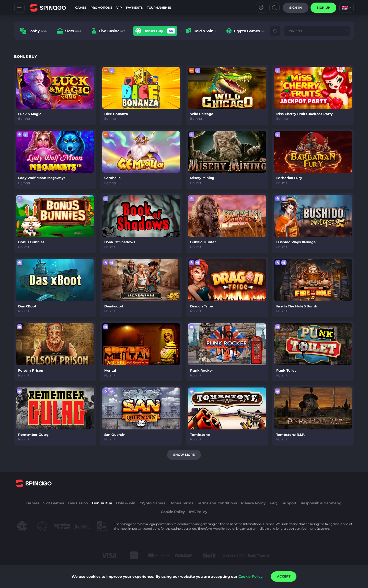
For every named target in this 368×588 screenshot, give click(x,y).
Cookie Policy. (251, 576)
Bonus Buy (102, 503)
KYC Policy (198, 512)
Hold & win (126, 503)
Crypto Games (152, 503)
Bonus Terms (181, 503)
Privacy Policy (253, 503)
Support (289, 503)
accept (284, 576)
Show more (184, 455)
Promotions (101, 8)
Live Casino (78, 503)
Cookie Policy (173, 512)
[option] (33, 31)
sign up (323, 8)
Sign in (296, 8)
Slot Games (53, 503)
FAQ (274, 503)
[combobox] (347, 8)
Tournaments (159, 8)
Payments (134, 8)
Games (81, 8)
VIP (119, 8)
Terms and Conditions (217, 503)
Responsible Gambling (321, 503)
